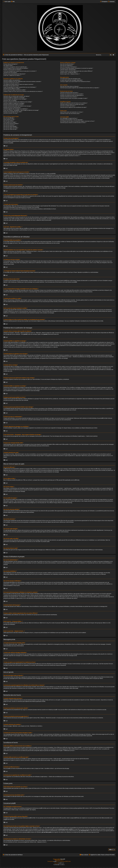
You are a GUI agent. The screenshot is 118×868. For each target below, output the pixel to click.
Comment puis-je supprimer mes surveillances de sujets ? (74, 107)
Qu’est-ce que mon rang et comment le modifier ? (15, 90)
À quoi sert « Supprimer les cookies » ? (12, 75)
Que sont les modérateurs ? (67, 65)
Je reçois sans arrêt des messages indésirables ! (71, 80)
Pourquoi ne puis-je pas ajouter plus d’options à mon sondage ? (18, 102)
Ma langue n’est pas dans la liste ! (11, 86)
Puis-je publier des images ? (10, 122)
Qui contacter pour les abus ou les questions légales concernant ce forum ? (77, 121)
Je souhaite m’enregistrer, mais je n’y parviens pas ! (15, 67)
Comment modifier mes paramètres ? (12, 80)
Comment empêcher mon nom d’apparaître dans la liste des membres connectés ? (22, 82)
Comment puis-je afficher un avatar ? (12, 89)
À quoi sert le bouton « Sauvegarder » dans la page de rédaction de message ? (21, 110)
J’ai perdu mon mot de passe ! (10, 72)
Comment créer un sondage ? (10, 100)
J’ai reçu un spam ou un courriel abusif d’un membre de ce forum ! (75, 82)
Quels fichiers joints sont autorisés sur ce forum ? (72, 112)
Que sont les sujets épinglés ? (10, 126)
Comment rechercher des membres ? (69, 97)
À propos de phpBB (24, 810)
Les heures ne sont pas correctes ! (11, 83)
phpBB (75, 282)
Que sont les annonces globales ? (11, 124)
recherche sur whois (96, 828)
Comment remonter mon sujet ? (11, 113)
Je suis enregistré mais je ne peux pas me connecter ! (16, 68)
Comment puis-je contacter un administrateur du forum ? (73, 123)
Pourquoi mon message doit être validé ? (13, 112)
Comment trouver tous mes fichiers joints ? (70, 114)
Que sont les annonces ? (9, 125)
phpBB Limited (43, 808)
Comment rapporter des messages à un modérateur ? (16, 109)
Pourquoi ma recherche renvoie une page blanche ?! (72, 95)
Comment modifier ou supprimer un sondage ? (14, 103)
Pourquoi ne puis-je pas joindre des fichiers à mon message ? (17, 106)
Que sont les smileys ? (9, 121)
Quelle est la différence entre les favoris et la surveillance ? (74, 103)
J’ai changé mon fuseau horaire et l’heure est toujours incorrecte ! (18, 84)
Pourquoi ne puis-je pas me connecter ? (12, 70)
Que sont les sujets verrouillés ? (11, 128)
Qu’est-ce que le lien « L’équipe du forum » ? (70, 74)
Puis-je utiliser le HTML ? (9, 119)
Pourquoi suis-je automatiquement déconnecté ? (15, 74)
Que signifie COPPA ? (8, 65)
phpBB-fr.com (61, 863)
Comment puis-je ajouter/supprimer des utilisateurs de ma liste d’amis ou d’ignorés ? (80, 88)
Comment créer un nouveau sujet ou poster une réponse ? (17, 96)
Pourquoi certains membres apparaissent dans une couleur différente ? (76, 71)
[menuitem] (13, 2)
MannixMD (63, 859)
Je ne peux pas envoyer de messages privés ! (70, 79)
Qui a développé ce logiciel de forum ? (69, 118)
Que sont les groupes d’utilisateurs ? (69, 67)
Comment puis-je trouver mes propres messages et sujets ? (74, 98)
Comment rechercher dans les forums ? (69, 93)
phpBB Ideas (77, 818)
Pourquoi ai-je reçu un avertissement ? (12, 108)
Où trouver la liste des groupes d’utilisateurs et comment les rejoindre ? (77, 68)
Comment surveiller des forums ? (68, 106)
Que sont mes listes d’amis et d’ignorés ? (70, 86)
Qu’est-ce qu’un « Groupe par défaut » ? (69, 72)
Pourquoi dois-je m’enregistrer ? (11, 64)
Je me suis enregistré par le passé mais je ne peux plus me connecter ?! (20, 71)
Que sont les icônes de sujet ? (10, 129)
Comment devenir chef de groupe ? (68, 70)
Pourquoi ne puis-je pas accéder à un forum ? (14, 105)
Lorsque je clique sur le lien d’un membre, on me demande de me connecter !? (23, 91)
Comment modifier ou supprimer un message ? (14, 98)
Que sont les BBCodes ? (9, 118)
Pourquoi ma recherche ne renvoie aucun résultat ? (72, 94)
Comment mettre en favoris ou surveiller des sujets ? (72, 105)
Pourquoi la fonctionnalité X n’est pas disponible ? (72, 120)
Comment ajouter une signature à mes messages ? (15, 99)
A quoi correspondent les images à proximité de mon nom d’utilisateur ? (20, 87)
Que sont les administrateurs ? (67, 64)
